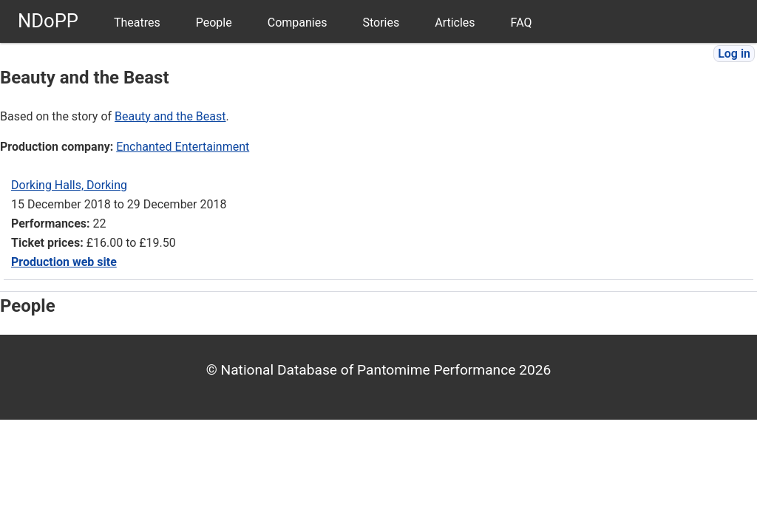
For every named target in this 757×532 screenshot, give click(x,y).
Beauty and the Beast (170, 116)
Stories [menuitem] (381, 23)
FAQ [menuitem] (522, 23)
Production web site (64, 262)
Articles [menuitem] (455, 23)
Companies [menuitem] (298, 23)
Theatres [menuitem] (137, 23)
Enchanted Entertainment (183, 147)
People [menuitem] (214, 23)
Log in (734, 54)
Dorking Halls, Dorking (69, 185)
